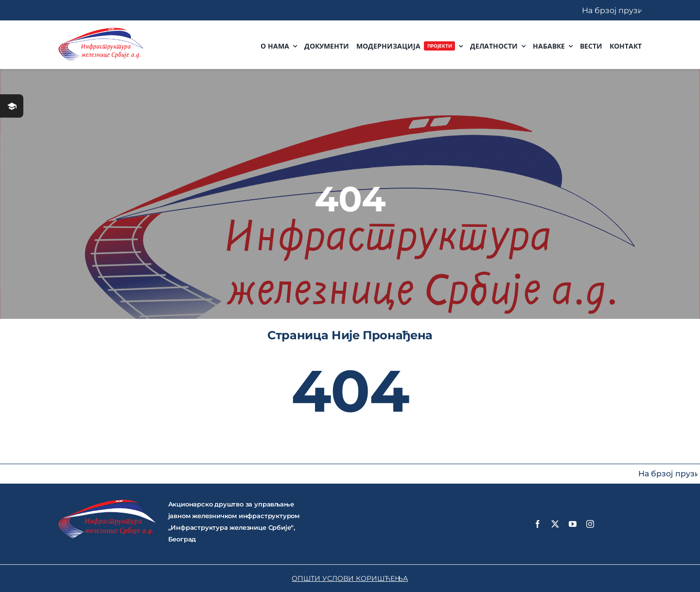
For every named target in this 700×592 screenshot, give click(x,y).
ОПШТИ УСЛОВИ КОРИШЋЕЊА (350, 578)
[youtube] (573, 524)
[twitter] (555, 524)
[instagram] (590, 524)
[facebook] (538, 524)
